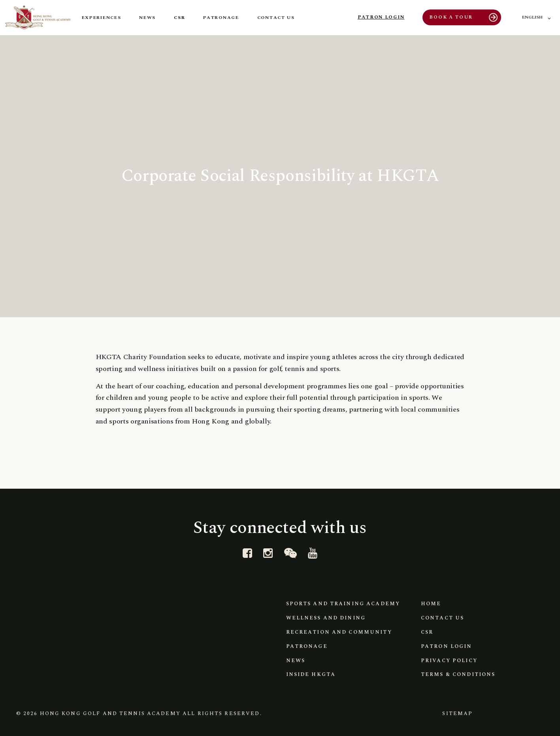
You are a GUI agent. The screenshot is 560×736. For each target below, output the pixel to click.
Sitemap (457, 713)
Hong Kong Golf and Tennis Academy (110, 713)
